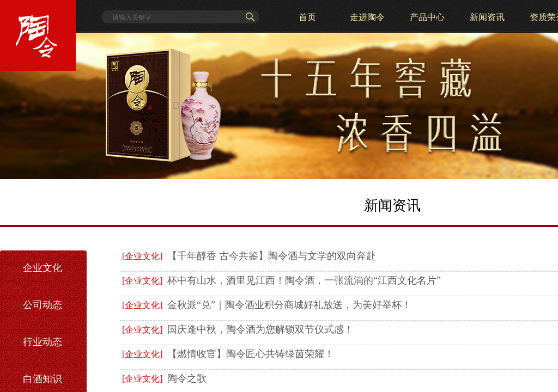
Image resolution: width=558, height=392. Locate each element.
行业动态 (43, 342)
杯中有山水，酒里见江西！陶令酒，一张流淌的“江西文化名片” (304, 280)
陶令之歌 (187, 378)
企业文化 (43, 268)
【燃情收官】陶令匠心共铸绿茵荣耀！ (251, 354)
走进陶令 (367, 17)
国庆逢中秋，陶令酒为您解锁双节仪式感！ (260, 329)
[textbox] (175, 17)
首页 (307, 17)
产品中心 (427, 17)
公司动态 (43, 305)
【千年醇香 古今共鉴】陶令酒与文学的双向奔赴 (272, 256)
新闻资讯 (487, 17)
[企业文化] (142, 256)
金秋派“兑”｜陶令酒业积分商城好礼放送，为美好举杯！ (289, 305)
